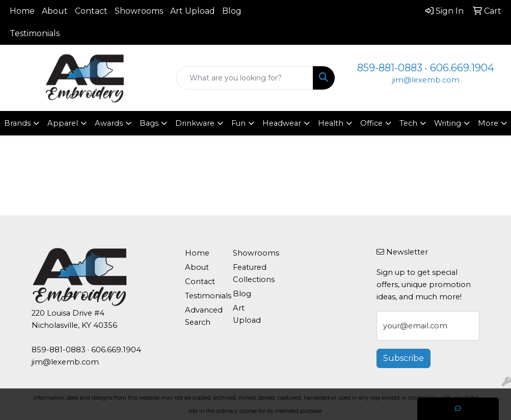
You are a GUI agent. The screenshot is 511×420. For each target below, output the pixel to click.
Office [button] (371, 123)
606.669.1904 (462, 68)
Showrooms (139, 11)
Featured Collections (251, 273)
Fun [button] (238, 123)
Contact (91, 11)
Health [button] (331, 123)
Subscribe (404, 358)
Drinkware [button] (195, 123)
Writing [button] (448, 123)
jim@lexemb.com (426, 80)
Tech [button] (408, 123)
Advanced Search (203, 316)
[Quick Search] (245, 78)
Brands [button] (17, 123)
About (55, 11)
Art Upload (193, 11)
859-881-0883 (390, 68)
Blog (232, 11)
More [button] (488, 123)
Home (22, 11)
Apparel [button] (63, 123)
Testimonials (35, 33)
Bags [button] (149, 123)
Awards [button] (109, 123)
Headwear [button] (282, 123)
